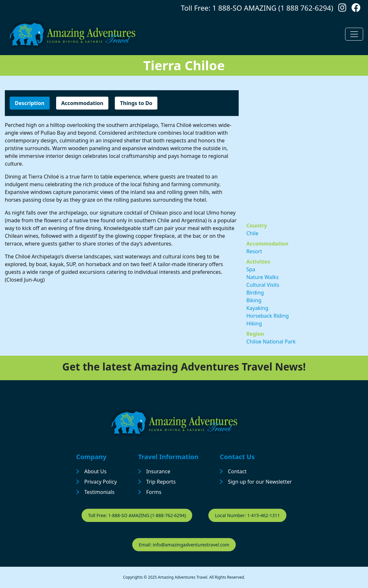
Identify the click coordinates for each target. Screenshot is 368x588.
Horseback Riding (268, 316)
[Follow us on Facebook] (356, 9)
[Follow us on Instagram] (342, 9)
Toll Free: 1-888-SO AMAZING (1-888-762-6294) (137, 515)
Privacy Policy (100, 482)
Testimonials (99, 492)
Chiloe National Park (271, 342)
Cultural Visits (263, 285)
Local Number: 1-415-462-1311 (247, 515)
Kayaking (257, 308)
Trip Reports (161, 482)
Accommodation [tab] (82, 103)
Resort (254, 251)
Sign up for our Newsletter (260, 482)
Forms (154, 492)
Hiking (254, 323)
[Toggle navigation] (354, 34)
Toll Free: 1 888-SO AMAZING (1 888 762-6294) (257, 8)
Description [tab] (30, 103)
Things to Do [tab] (136, 103)
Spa (251, 269)
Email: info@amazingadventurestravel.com (184, 545)
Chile (252, 233)
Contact (237, 471)
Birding (255, 293)
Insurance (158, 471)
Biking (254, 300)
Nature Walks (263, 277)
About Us (95, 471)
